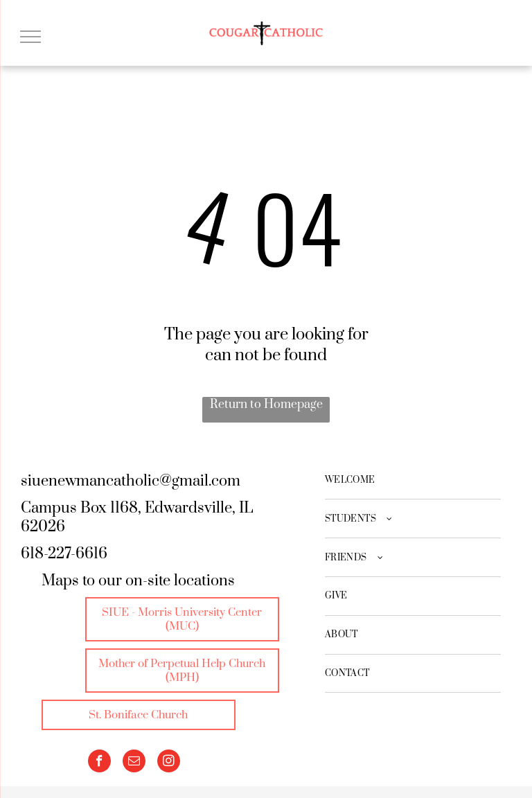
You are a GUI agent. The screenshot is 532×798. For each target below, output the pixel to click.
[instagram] (169, 763)
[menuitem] (413, 481)
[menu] (30, 37)
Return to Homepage (266, 405)
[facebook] (99, 763)
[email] (134, 763)
